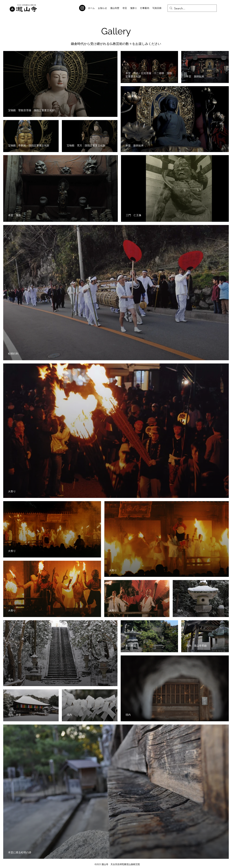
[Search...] (192, 9)
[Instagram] (82, 8)
